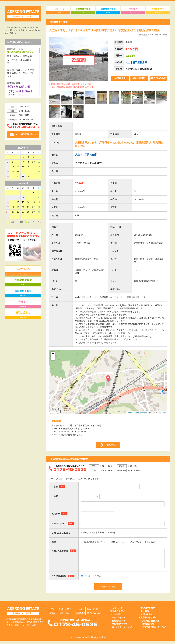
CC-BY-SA (162, 412)
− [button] (53, 358)
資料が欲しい (116, 542)
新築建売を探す (119, 624)
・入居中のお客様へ (148, 621)
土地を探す (117, 618)
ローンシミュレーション (122, 630)
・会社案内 (144, 614)
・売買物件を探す (116, 614)
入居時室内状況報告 (151, 624)
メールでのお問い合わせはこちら (67, 435)
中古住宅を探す (119, 621)
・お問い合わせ (146, 618)
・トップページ (115, 611)
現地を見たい (135, 542)
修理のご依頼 (148, 627)
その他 (150, 542)
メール (86, 579)
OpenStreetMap (141, 412)
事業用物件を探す (120, 627)
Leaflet (130, 412)
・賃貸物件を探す (147, 611)
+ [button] (53, 354)
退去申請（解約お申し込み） (155, 630)
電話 (97, 579)
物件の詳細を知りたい (93, 542)
